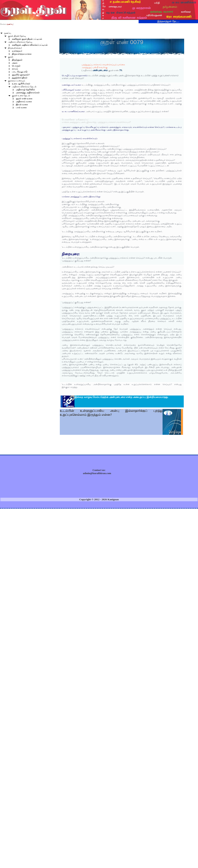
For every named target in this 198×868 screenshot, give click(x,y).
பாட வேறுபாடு (20, 72)
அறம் (15, 63)
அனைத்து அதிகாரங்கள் (28, 93)
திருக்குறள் (17, 60)
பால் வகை (21, 107)
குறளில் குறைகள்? (21, 75)
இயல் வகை (22, 104)
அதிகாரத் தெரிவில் (25, 90)
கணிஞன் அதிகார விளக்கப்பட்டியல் (30, 45)
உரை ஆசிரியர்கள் (21, 84)
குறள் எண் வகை (24, 99)
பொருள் (16, 66)
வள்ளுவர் (17, 51)
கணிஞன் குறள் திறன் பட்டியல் (27, 39)
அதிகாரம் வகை (24, 102)
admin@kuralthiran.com (97, 473)
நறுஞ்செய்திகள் (20, 78)
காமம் (15, 69)
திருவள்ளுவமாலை (22, 54)
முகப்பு (7, 33)
